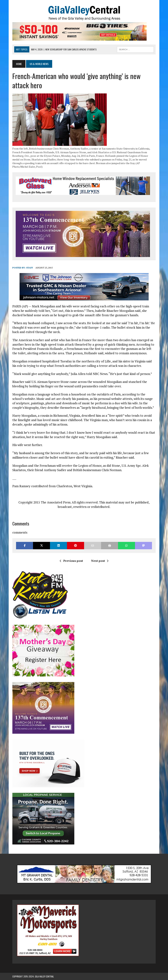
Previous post (71, 561)
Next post (100, 561)
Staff (30, 268)
